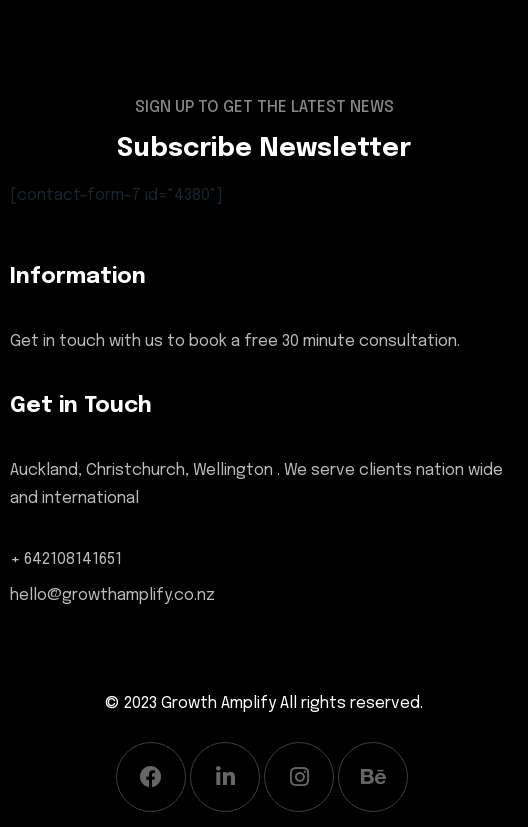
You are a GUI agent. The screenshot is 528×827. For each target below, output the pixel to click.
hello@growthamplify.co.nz (112, 595)
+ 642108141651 (66, 559)
